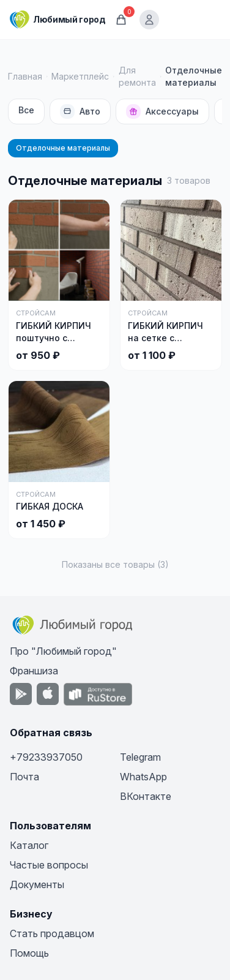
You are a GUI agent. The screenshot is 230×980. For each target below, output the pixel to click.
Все (26, 110)
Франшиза (34, 671)
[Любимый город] (57, 20)
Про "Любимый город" (63, 651)
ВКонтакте (146, 796)
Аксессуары (162, 111)
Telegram (140, 757)
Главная (25, 76)
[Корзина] (121, 20)
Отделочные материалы (63, 148)
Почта (24, 777)
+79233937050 (46, 757)
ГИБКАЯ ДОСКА (50, 506)
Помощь (29, 953)
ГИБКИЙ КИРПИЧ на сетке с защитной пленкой (170, 338)
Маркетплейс (80, 76)
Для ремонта (137, 76)
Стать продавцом (52, 933)
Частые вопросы (49, 865)
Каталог (29, 845)
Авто (80, 111)
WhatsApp (143, 777)
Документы (37, 884)
